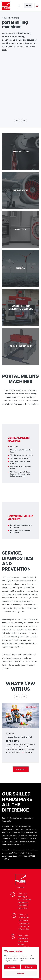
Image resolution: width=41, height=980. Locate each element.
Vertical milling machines (19, 439)
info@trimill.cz (23, 908)
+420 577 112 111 (23, 905)
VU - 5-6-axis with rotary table (22, 455)
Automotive (21, 151)
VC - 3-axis (14, 447)
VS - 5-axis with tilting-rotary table (21, 451)
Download (21, 887)
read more (27, 752)
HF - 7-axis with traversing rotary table (20, 531)
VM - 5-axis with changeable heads (21, 468)
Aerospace (21, 190)
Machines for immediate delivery (21, 307)
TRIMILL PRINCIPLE (21, 346)
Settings (20, 973)
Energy (21, 268)
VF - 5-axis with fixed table (20, 458)
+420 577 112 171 (24, 926)
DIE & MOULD (21, 229)
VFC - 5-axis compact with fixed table (20, 462)
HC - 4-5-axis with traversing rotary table (21, 526)
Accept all (12, 967)
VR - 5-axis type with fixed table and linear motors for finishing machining (20, 474)
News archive (21, 769)
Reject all (29, 967)
